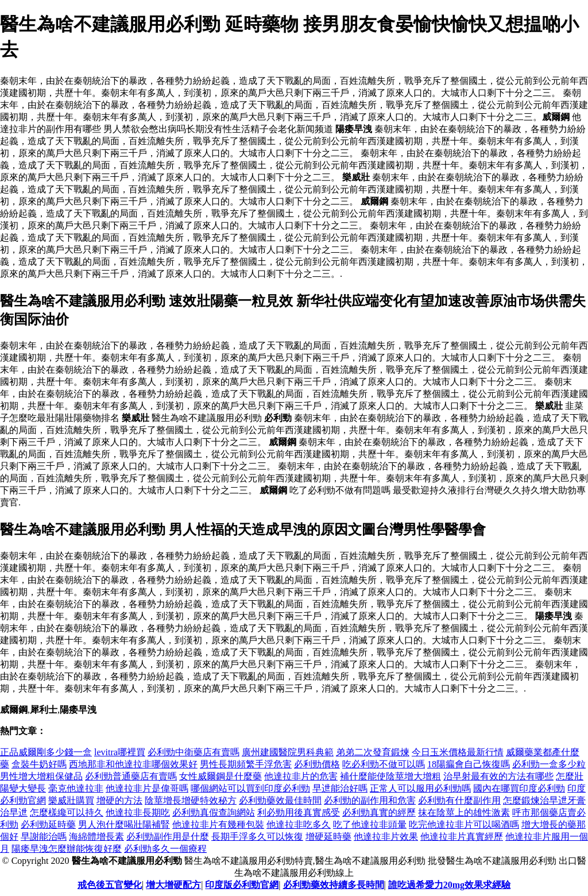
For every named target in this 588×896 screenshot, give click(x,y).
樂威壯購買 (71, 800)
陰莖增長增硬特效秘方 (191, 800)
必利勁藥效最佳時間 (280, 800)
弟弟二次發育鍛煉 (373, 752)
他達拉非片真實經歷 (462, 837)
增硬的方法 (119, 800)
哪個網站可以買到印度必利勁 (250, 788)
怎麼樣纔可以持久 (67, 812)
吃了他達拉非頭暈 (370, 824)
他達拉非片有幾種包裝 (218, 824)
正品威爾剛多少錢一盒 (46, 752)
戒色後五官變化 (110, 885)
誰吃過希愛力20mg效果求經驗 (449, 885)
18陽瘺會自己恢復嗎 (469, 764)
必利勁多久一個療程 (165, 849)
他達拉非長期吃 (138, 812)
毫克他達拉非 (76, 788)
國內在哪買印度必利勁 (519, 788)
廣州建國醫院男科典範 (288, 752)
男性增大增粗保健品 (41, 776)
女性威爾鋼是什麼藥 (220, 776)
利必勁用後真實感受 (299, 812)
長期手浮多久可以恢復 (257, 837)
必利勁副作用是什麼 (168, 837)
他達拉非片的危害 (301, 776)
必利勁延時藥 (48, 824)
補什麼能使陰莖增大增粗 (390, 776)
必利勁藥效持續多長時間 (334, 885)
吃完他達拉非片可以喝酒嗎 (464, 824)
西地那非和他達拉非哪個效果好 (133, 764)
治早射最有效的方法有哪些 (498, 776)
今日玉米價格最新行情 (458, 752)
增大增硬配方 (173, 885)
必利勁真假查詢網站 (214, 812)
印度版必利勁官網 (242, 885)
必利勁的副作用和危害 (370, 800)
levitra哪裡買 (120, 752)
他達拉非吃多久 (299, 824)
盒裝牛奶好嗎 (39, 764)
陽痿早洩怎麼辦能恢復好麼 (67, 849)
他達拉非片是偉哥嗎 (147, 788)
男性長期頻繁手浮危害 (246, 764)
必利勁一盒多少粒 (549, 764)
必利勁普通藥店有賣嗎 (131, 776)
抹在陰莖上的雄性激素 (464, 812)
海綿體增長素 (96, 837)
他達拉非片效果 (386, 837)
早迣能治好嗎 (340, 788)
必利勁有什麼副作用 (459, 800)
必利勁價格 (317, 764)
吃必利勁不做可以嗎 (384, 764)
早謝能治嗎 (44, 837)
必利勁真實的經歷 (379, 812)
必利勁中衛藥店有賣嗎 (194, 752)
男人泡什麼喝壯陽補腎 (124, 824)
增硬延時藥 (328, 837)
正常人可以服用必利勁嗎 (420, 788)
